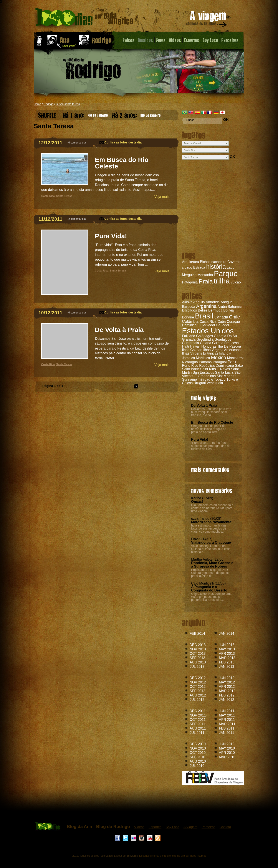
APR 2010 (227, 753)
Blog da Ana (79, 826)
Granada (189, 339)
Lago (231, 267)
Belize (203, 310)
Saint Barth (191, 369)
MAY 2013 (227, 649)
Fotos (161, 40)
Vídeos (139, 827)
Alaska (187, 302)
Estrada (199, 267)
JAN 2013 (227, 667)
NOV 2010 (198, 748)
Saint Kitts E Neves (215, 369)
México (218, 357)
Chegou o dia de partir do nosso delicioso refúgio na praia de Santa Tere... (209, 429)
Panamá (205, 362)
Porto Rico (190, 366)
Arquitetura (190, 262)
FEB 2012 (227, 695)
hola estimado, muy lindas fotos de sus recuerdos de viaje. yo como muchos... (209, 528)
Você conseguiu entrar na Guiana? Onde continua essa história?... (211, 549)
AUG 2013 (198, 662)
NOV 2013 (198, 649)
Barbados (189, 310)
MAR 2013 (227, 658)
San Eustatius (203, 372)
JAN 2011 (227, 733)
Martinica (203, 358)
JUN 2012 (227, 678)
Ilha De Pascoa (229, 346)
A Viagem (190, 827)
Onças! (197, 502)
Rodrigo (49, 104)
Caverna (234, 262)
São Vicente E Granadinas (211, 374)
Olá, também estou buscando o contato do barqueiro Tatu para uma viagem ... (212, 508)
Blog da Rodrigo (113, 826)
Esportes (192, 40)
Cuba (222, 322)
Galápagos (204, 336)
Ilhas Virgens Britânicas (200, 353)
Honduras (209, 346)
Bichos (205, 262)
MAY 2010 (227, 748)
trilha (222, 281)
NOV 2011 (198, 715)
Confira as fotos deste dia (123, 142)
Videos (175, 40)
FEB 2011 (227, 728)
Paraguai (220, 362)
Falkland (189, 336)
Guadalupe (223, 339)
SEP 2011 (197, 724)
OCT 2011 (198, 720)
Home (37, 104)
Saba (239, 366)
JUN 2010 (227, 744)
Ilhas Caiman (192, 350)
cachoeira (219, 262)
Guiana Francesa (226, 343)
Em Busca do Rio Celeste (212, 422)
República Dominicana (217, 366)
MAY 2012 (227, 682)
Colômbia (190, 322)
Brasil (204, 316)
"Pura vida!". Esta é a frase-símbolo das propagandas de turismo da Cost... (211, 446)
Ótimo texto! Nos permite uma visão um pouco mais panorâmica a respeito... (211, 597)
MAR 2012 (227, 691)
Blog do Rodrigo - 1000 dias (84, 18)
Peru (232, 362)
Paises (128, 40)
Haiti (185, 346)
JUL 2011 (197, 733)
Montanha (205, 275)
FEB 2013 (227, 662)
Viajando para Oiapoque (211, 542)
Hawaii (195, 346)
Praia (206, 281)
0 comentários (77, 143)
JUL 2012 (197, 700)
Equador (223, 325)
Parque (226, 273)
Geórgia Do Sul (226, 336)
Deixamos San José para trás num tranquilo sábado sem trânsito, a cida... (211, 412)
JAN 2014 (227, 634)
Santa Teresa (64, 196)
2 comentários (77, 219)
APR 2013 (227, 654)
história (216, 267)
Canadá (221, 317)
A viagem (207, 20)
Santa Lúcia (224, 372)
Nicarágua (190, 362)
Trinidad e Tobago (212, 379)
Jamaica (189, 358)
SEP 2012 (197, 691)
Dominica (189, 325)
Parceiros (230, 40)
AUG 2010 (198, 761)
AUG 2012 (198, 695)
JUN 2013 (227, 645)
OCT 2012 (198, 687)
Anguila (199, 302)
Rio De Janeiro (85, 114)
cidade (187, 267)
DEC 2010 (198, 744)
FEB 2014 (197, 634)
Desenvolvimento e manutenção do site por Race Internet (172, 856)
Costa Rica (208, 322)
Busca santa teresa (68, 104)
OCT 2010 (198, 753)
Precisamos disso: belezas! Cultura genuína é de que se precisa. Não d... (210, 573)
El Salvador (206, 325)
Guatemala (190, 343)
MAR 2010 (227, 757)
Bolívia (228, 310)
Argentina (206, 306)
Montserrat (235, 358)
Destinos (145, 40)
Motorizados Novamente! (212, 522)
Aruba (222, 307)
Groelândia (205, 339)
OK (226, 120)
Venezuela (215, 383)
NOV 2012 (198, 682)
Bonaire (188, 317)
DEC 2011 (198, 711)
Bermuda (215, 310)
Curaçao (233, 322)
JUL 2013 (197, 667)
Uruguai (200, 383)
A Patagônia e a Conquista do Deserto (209, 589)
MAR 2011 (227, 724)
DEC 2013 (198, 645)
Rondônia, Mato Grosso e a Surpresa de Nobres (212, 565)
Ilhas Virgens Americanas (223, 350)
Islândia (225, 353)
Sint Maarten (227, 376)
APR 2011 (227, 720)
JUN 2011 (227, 711)
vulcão (236, 282)
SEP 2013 (197, 658)
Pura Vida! (200, 439)
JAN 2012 (227, 700)
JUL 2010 (197, 766)
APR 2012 (227, 687)
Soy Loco (210, 40)
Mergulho (189, 275)
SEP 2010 (197, 757)
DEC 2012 (198, 678)
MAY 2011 (227, 715)
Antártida (213, 302)
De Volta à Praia (204, 406)
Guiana (206, 343)
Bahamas (235, 307)
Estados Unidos (208, 331)
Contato (225, 827)
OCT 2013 (198, 654)
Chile (235, 317)
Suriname (189, 379)
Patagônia (190, 282)
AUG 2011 (198, 728)
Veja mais (162, 197)
